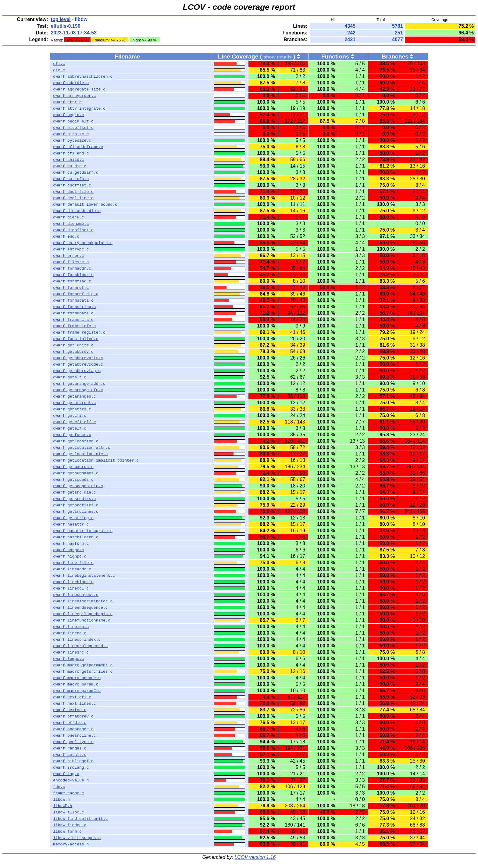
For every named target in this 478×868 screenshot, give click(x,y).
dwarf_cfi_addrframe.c (78, 147)
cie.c (59, 70)
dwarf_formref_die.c (76, 294)
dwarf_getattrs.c (72, 409)
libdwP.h (62, 806)
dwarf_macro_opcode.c (77, 678)
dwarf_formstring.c (74, 307)
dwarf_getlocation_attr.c (82, 448)
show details (277, 57)
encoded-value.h (71, 780)
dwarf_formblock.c (73, 275)
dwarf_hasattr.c (71, 524)
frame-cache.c (68, 793)
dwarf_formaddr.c (72, 268)
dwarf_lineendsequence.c (80, 608)
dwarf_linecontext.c (76, 595)
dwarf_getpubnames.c (76, 473)
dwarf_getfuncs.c (72, 435)
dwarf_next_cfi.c (72, 697)
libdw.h (61, 799)
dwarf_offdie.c (70, 723)
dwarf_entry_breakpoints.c (83, 243)
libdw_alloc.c (68, 812)
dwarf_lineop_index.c (77, 639)
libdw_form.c (67, 831)
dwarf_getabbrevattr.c (78, 358)
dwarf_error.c (68, 256)
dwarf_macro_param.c (76, 684)
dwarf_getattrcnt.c (74, 403)
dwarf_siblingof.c (73, 761)
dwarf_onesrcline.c (74, 735)
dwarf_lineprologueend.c (80, 646)
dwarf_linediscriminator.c (83, 601)
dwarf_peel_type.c (73, 742)
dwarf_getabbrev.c (73, 352)
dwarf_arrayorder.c (74, 96)
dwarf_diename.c (71, 224)
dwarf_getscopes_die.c (78, 486)
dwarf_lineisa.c (71, 627)
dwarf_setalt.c (70, 755)
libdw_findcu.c (70, 825)
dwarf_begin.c (68, 115)
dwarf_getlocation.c (76, 441)
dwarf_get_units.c (73, 345)
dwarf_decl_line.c (73, 198)
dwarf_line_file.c (73, 563)
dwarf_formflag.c (72, 281)
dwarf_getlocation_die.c (80, 454)
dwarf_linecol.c (71, 588)
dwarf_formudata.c (73, 313)
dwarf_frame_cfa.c (73, 320)
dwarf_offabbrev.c (73, 716)
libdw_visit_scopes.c (77, 838)
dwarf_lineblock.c (73, 582)
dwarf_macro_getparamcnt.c (83, 665)
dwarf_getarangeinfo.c (78, 390)
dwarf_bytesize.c (72, 140)
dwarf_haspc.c (68, 550)
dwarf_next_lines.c (74, 703)
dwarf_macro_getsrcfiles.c (83, 671)
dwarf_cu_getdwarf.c (76, 172)
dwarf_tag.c (66, 774)
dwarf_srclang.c (71, 767)
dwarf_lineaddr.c (72, 569)
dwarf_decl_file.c (73, 192)
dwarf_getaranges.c (74, 396)
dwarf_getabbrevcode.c (78, 364)
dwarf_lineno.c (70, 633)
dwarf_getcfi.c (70, 416)
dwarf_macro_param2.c (77, 691)
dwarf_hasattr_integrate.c (83, 531)
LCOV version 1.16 (255, 857)
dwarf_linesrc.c (71, 652)
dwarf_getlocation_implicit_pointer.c (96, 460)
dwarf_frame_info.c (74, 326)
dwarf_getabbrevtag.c (77, 371)
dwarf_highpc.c (70, 556)
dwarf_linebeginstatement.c (84, 576)
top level (61, 19)
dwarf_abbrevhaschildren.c (83, 76)
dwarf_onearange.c (73, 729)
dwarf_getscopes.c (73, 480)
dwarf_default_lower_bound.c (85, 204)
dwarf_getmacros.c (73, 467)
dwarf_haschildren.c (76, 537)
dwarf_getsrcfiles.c (76, 505)
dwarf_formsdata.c (73, 300)
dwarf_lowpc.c (68, 659)
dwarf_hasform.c (71, 544)
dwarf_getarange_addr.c (79, 384)
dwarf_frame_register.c (79, 332)
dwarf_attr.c (67, 102)
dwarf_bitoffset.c (73, 128)
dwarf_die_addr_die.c (77, 211)
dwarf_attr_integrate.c (79, 108)
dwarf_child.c (68, 160)
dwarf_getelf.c (70, 428)
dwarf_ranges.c (70, 748)
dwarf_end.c (66, 236)
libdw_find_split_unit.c (80, 819)
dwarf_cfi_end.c (71, 153)
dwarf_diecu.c (68, 217)
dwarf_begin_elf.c (73, 121)
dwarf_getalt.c (70, 377)
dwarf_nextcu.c (70, 710)
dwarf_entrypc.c (71, 249)
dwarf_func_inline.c (76, 339)
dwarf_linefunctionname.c (82, 620)
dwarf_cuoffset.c (72, 185)
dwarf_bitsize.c (71, 134)
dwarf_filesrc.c (71, 262)
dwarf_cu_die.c (70, 166)
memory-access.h (71, 844)
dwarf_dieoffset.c (73, 230)
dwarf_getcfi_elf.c (74, 422)
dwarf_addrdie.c (71, 83)
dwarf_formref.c (71, 288)
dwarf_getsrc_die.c (74, 492)
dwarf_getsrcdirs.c (74, 499)
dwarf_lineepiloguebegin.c (83, 614)
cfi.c (59, 64)
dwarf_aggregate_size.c (79, 89)
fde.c (59, 787)
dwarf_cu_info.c (71, 179)
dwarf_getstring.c (73, 518)
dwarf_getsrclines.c (76, 512)
